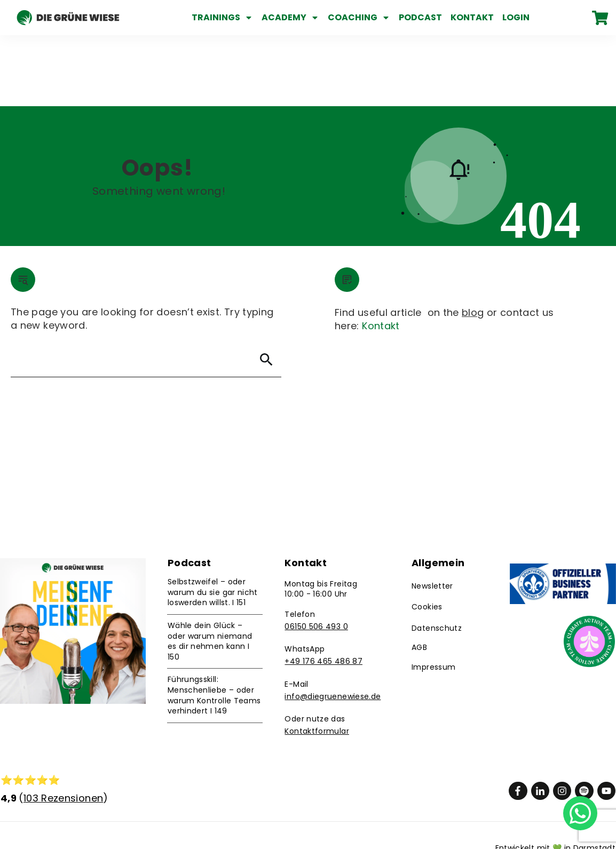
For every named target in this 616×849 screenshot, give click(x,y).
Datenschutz (437, 557)
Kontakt (381, 255)
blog (473, 241)
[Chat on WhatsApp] (580, 812)
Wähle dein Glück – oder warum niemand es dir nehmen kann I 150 (210, 570)
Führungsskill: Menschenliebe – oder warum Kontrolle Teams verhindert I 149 (214, 625)
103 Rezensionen (63, 727)
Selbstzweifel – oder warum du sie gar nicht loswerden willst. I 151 (213, 521)
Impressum (433, 596)
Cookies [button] (427, 536)
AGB (419, 576)
